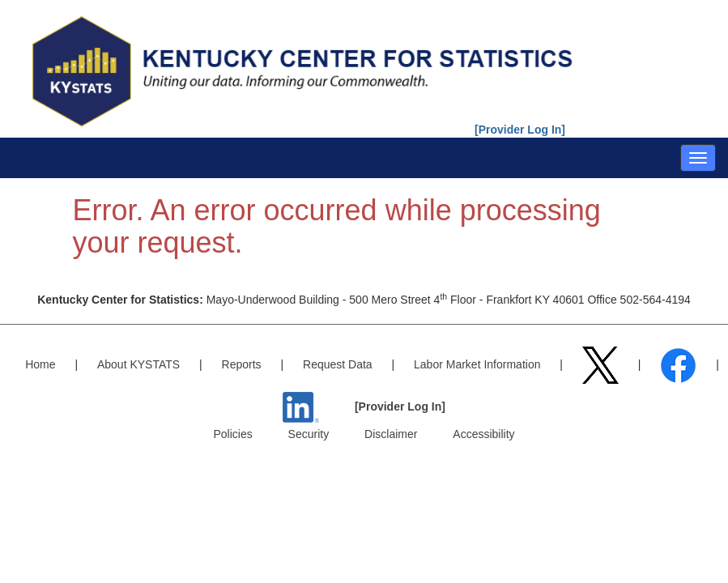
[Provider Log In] (520, 130)
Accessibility (483, 434)
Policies (232, 434)
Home (40, 364)
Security (309, 434)
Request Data (338, 364)
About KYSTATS (138, 364)
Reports (242, 364)
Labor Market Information (477, 364)
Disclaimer (391, 434)
